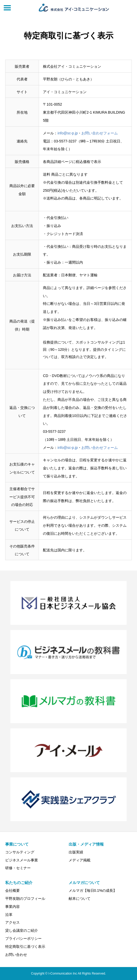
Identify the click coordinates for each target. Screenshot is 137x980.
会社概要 (12, 890)
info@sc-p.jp (68, 133)
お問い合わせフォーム (100, 133)
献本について (80, 899)
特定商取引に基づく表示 (25, 947)
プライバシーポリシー (23, 938)
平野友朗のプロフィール (25, 899)
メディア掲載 (80, 860)
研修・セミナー (18, 868)
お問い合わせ (16, 955)
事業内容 (12, 907)
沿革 (9, 915)
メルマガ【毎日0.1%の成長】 (93, 890)
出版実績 (76, 852)
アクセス (12, 922)
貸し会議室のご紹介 (22, 930)
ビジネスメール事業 (22, 860)
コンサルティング (20, 852)
